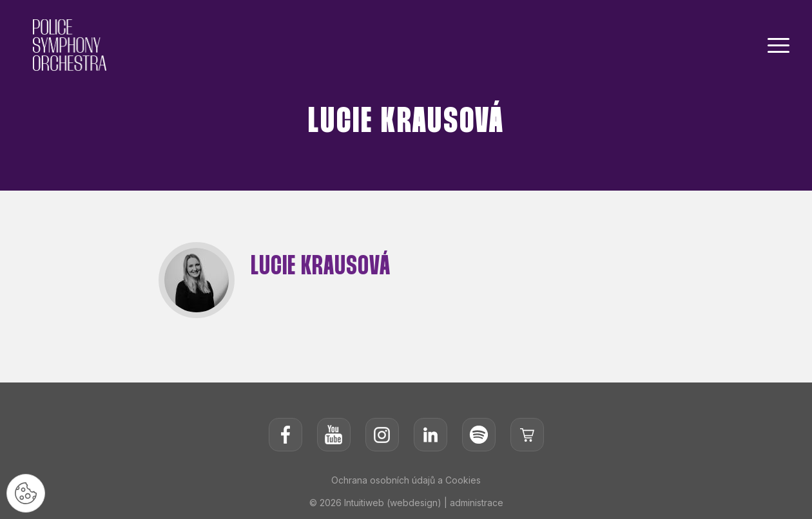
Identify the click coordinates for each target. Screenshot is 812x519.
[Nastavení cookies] (26, 493)
